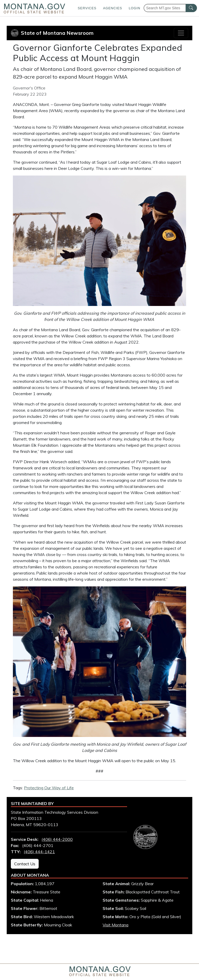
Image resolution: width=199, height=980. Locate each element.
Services (87, 8)
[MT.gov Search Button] (191, 8)
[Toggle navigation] (181, 33)
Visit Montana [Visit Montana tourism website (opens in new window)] (115, 925)
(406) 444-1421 (39, 852)
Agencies (113, 8)
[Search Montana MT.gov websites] (170, 8)
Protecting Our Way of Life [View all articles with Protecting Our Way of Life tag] (49, 788)
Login (134, 8)
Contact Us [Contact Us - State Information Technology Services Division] (25, 864)
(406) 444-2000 (57, 839)
